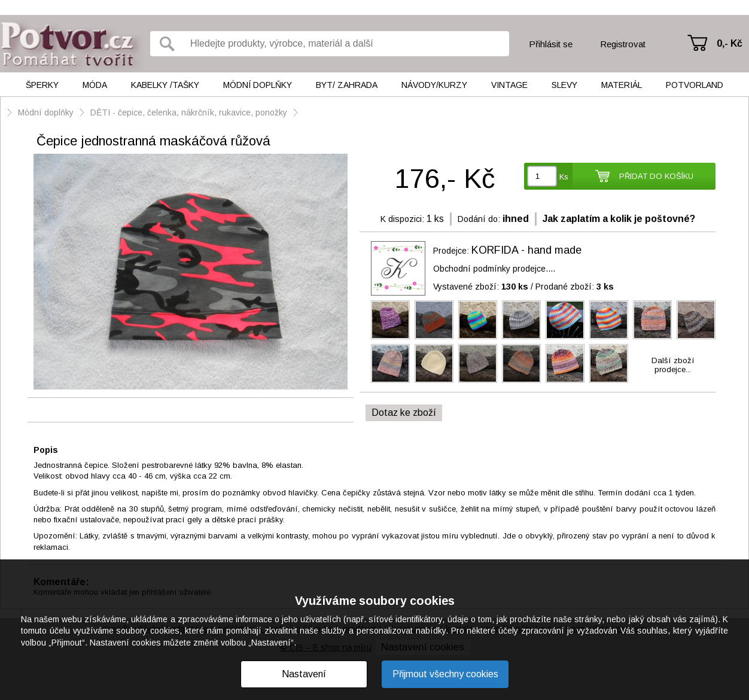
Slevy (564, 85)
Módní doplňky (258, 85)
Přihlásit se (551, 44)
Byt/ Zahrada (347, 85)
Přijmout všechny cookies (445, 674)
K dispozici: (402, 219)
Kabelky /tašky (165, 85)
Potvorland (695, 85)
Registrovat (623, 44)
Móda (95, 85)
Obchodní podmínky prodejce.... (494, 269)
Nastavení (304, 674)
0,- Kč (730, 43)
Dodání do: (479, 219)
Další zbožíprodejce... (673, 365)
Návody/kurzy (434, 85)
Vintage (509, 85)
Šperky (42, 85)
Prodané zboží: (575, 287)
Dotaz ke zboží (404, 413)
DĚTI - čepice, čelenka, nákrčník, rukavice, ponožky (189, 112)
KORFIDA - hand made (526, 250)
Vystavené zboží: (481, 287)
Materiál (622, 85)
